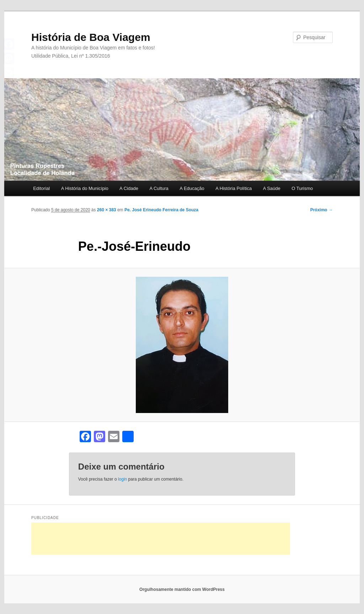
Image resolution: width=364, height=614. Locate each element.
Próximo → (322, 210)
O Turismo (302, 188)
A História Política (234, 188)
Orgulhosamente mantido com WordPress (182, 589)
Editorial (41, 188)
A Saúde (272, 188)
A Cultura (159, 188)
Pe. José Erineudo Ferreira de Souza (161, 210)
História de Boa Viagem (91, 37)
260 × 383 (107, 210)
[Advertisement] (161, 539)
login (122, 479)
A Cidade (129, 188)
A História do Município (85, 188)
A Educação (192, 188)
